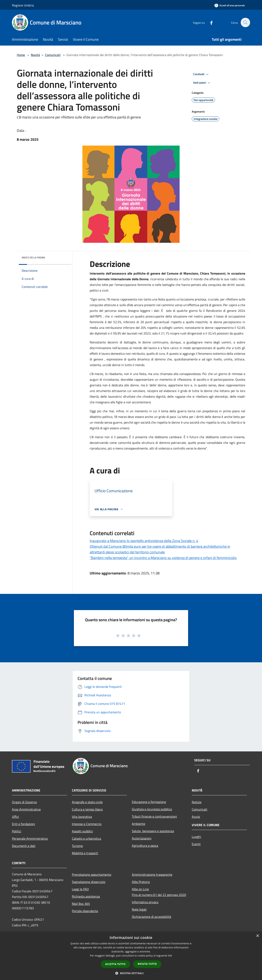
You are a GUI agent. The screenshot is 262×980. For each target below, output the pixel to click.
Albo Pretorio (141, 882)
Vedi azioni (202, 83)
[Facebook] (209, 22)
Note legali (139, 909)
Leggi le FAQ (80, 889)
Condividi (201, 74)
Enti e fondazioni (23, 824)
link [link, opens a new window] (170, 956)
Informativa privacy (145, 902)
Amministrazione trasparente (152, 875)
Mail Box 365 (81, 904)
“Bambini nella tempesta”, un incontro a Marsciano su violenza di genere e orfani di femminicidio (163, 558)
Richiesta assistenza (86, 896)
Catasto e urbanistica (86, 838)
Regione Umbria (23, 5)
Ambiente (138, 824)
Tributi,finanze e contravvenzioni (154, 816)
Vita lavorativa (82, 817)
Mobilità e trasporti (85, 853)
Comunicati (53, 55)
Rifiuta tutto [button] (147, 964)
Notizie (197, 802)
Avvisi (196, 817)
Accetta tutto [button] (115, 964)
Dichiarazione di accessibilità (151, 917)
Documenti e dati (24, 846)
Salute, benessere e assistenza (153, 831)
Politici (17, 831)
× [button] (257, 936)
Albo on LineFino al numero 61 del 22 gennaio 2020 (159, 892)
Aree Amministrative (26, 809)
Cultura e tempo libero (87, 809)
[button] (131, 973)
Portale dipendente (85, 911)
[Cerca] (245, 22)
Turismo (77, 846)
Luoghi (196, 837)
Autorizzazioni (142, 838)
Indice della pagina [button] (33, 257)
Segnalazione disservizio (89, 882)
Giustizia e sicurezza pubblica (152, 809)
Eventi (196, 844)
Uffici (15, 817)
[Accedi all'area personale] (230, 5)
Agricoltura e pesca (145, 846)
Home (21, 55)
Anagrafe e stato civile (87, 802)
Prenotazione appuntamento (92, 875)
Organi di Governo (24, 802)
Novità (35, 55)
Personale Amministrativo (30, 838)
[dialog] (131, 956)
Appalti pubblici (82, 831)
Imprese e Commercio (87, 824)
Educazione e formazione (149, 802)
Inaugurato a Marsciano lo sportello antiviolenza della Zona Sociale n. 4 (144, 541)
